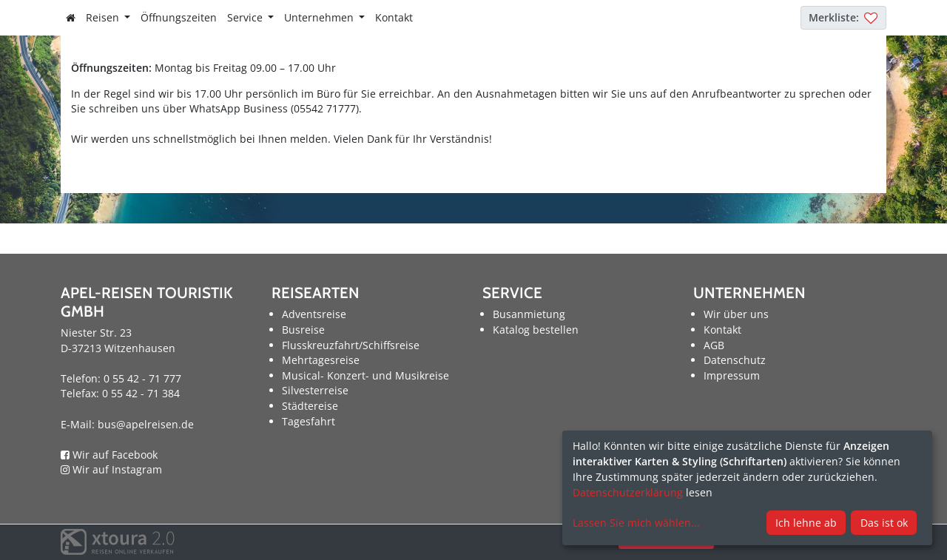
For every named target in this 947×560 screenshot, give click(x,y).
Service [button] (246, 17)
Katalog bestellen (536, 330)
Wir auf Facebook (109, 455)
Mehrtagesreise (321, 360)
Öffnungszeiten (179, 17)
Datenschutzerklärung (628, 492)
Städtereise (310, 406)
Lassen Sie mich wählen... (636, 523)
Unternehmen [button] (320, 17)
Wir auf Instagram (111, 469)
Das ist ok (884, 523)
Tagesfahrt (309, 421)
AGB (714, 345)
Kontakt (394, 17)
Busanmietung (529, 314)
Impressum (732, 375)
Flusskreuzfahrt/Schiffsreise (351, 345)
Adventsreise (314, 314)
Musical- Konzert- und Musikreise (365, 375)
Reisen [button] (104, 17)
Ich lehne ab (806, 523)
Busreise (303, 330)
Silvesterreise (315, 390)
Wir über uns (736, 314)
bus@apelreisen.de (146, 424)
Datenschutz (735, 360)
